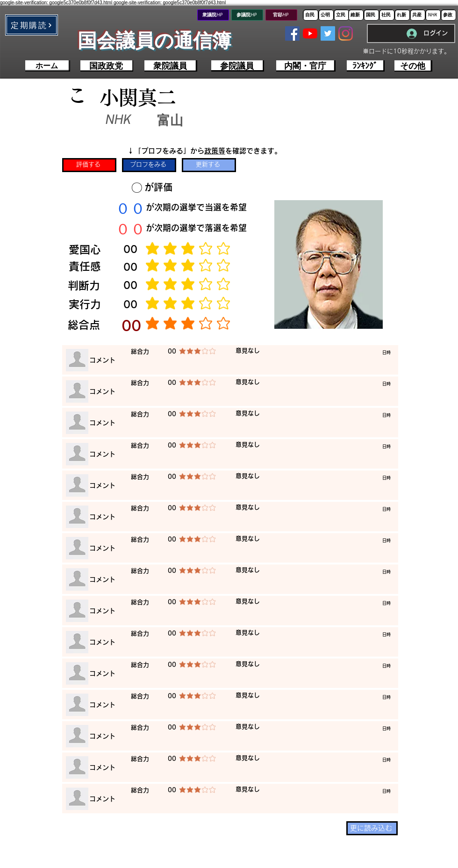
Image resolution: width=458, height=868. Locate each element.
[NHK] (433, 15)
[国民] (371, 15)
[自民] (311, 15)
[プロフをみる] (149, 165)
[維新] (356, 15)
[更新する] (209, 165)
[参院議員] (238, 66)
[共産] (418, 15)
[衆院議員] (171, 66)
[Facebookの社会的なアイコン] (292, 33)
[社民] (387, 15)
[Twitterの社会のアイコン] (328, 33)
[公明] (326, 15)
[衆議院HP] (213, 15)
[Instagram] (346, 33)
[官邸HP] (281, 15)
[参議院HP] (247, 15)
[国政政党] (107, 66)
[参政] (448, 15)
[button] (32, 25)
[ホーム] (48, 66)
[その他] (413, 66)
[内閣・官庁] (306, 66)
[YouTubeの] (310, 33)
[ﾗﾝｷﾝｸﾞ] (366, 66)
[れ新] (402, 15)
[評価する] (89, 165)
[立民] (341, 15)
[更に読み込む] (372, 828)
